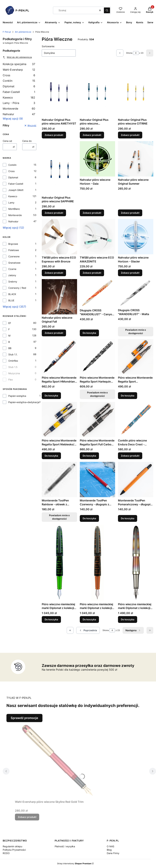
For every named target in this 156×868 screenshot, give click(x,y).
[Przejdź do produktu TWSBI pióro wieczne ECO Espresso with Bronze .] (59, 237)
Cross (19, 75)
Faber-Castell (19, 92)
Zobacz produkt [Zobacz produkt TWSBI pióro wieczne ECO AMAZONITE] (92, 273)
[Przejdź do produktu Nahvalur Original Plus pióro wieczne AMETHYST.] (59, 90)
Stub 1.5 (13, 367)
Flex (11, 380)
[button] (107, 10)
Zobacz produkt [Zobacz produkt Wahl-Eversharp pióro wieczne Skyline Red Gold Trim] (27, 817)
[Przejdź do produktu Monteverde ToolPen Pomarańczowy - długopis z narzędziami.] (136, 480)
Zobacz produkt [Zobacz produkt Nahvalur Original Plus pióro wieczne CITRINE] (130, 135)
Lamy (11, 203)
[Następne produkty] (133, 630)
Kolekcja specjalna (19, 64)
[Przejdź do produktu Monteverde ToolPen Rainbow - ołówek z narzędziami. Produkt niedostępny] (59, 480)
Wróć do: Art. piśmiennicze (17, 57)
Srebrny (13, 282)
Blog (109, 850)
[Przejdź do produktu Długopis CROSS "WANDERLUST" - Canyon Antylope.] (97, 293)
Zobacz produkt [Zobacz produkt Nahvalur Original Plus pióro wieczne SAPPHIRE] (54, 213)
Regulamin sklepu (12, 846)
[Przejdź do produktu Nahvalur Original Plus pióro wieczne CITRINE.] (136, 90)
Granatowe (14, 263)
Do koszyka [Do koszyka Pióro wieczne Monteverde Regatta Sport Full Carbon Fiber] (89, 456)
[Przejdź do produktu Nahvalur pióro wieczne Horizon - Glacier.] (136, 237)
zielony (12, 275)
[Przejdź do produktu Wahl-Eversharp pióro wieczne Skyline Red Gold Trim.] (57, 760)
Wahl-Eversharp (19, 70)
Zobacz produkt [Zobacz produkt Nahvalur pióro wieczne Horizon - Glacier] (130, 273)
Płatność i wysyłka (65, 846)
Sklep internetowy (74, 863)
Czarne (12, 269)
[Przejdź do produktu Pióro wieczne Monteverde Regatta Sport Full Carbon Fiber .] (97, 420)
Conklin (19, 81)
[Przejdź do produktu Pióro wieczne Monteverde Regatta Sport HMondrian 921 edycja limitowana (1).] (59, 357)
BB (10, 348)
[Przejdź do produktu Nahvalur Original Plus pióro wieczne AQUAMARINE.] (97, 90)
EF (10, 323)
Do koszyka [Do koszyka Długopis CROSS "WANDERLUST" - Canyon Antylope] (89, 333)
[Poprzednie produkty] (88, 630)
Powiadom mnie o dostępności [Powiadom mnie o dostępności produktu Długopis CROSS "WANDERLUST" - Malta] (136, 331)
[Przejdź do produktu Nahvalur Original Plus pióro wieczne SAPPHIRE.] (59, 168)
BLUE (11, 300)
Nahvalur (19, 114)
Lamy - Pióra (19, 103)
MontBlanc (14, 209)
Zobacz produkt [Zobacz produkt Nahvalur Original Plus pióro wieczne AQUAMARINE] (92, 135)
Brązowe (13, 244)
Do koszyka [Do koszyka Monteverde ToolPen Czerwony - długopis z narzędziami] (89, 518)
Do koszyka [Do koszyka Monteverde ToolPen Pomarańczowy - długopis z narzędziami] (128, 518)
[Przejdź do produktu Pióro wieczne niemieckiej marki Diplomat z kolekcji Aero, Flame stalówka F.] (136, 563)
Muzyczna (14, 373)
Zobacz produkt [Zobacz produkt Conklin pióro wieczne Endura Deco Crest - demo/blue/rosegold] (130, 456)
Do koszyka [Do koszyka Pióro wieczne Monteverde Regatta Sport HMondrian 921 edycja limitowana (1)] (51, 396)
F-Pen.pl (7, 32)
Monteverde (19, 109)
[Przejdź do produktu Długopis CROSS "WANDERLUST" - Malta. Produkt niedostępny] (136, 293)
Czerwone (14, 256)
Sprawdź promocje (24, 718)
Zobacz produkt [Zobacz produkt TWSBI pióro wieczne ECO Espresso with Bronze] (54, 273)
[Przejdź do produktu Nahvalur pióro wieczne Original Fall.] (59, 297)
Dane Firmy (113, 853)
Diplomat (19, 86)
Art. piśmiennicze (23, 32)
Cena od (7, 141)
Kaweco (19, 98)
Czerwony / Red (17, 288)
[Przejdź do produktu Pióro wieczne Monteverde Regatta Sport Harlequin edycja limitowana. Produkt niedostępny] (97, 357)
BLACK (12, 294)
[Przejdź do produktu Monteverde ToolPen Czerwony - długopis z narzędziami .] (97, 480)
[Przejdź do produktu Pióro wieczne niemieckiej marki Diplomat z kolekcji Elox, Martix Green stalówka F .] (59, 563)
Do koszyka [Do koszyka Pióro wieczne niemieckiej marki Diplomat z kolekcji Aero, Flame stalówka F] (128, 619)
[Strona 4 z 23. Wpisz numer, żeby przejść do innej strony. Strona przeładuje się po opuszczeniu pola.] (136, 53)
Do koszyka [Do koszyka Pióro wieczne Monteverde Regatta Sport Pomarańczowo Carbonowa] (128, 396)
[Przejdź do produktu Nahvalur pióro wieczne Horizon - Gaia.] (97, 159)
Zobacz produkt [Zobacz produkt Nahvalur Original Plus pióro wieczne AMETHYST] (54, 135)
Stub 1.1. (13, 354)
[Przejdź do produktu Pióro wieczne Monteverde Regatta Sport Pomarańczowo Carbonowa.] (136, 357)
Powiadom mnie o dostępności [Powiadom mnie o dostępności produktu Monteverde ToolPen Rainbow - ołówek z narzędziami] (59, 517)
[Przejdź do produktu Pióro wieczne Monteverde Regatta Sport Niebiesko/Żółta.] (59, 420)
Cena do (27, 141)
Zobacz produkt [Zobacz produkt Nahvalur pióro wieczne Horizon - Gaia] (92, 213)
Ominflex (13, 361)
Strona (129, 53)
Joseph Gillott (16, 190)
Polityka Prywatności (14, 850)
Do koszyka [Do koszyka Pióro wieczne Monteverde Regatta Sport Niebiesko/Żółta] (51, 456)
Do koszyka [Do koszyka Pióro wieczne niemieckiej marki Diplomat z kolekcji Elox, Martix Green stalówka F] (51, 619)
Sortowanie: (48, 46)
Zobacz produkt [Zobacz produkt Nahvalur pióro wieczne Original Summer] (130, 213)
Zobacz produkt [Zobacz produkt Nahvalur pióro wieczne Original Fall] (54, 333)
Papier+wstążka (17, 396)
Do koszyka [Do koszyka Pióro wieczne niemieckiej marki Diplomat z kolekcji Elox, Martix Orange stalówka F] (89, 619)
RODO (6, 853)
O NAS (111, 846)
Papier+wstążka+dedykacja (24, 402)
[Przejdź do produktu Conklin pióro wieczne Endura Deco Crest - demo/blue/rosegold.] (136, 420)
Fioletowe (14, 250)
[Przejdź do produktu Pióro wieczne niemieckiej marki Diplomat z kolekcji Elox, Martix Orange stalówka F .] (97, 563)
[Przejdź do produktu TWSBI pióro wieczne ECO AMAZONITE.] (97, 237)
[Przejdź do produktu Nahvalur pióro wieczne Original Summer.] (136, 159)
